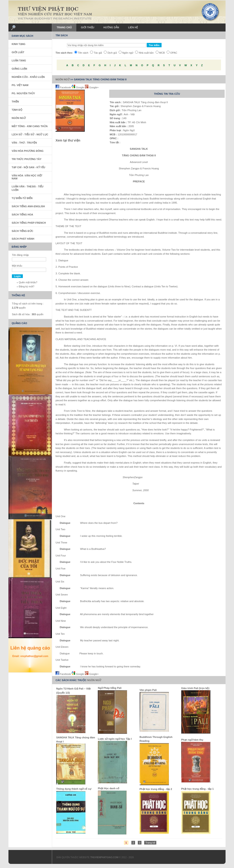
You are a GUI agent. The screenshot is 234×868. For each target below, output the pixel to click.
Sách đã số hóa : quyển (28, 314)
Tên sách (81, 53)
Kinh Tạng (19, 44)
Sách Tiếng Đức (22, 231)
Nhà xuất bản (144, 53)
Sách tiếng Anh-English (28, 206)
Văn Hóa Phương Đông (28, 151)
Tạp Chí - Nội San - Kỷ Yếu (28, 167)
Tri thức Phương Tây (27, 159)
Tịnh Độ (17, 110)
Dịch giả (110, 53)
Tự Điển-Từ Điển (22, 198)
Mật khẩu (17, 266)
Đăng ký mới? (27, 286)
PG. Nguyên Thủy (23, 93)
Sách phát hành (23, 239)
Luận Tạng (19, 60)
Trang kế (150, 843)
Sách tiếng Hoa (22, 215)
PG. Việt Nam (20, 85)
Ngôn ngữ (126, 53)
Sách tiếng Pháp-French (29, 223)
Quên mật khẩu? (28, 282)
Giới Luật (18, 52)
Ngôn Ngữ (63, 79)
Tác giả (96, 53)
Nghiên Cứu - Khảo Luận (28, 77)
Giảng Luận (19, 69)
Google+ (92, 87)
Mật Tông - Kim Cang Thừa (30, 126)
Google (78, 87)
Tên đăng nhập (20, 255)
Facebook (64, 87)
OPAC (172, 53)
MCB (160, 53)
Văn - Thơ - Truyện (24, 143)
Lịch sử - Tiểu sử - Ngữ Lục (30, 134)
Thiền (15, 102)
